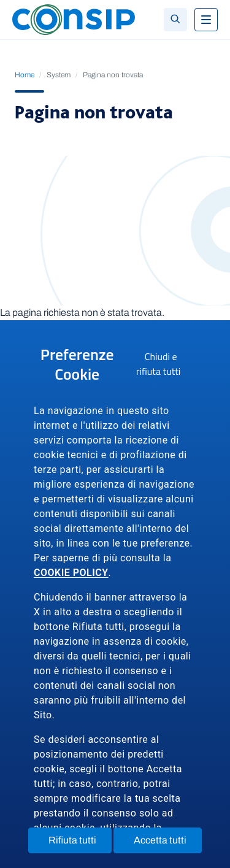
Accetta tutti (168, 843)
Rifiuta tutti (80, 843)
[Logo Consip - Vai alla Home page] (74, 19)
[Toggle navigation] (206, 20)
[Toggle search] (175, 20)
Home (25, 75)
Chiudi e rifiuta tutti (166, 366)
